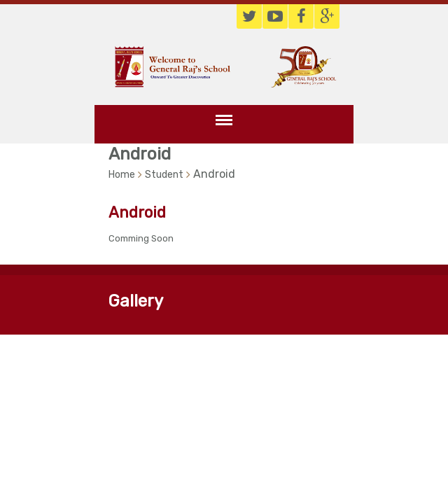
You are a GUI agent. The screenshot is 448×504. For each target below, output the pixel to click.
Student (164, 175)
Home (122, 175)
